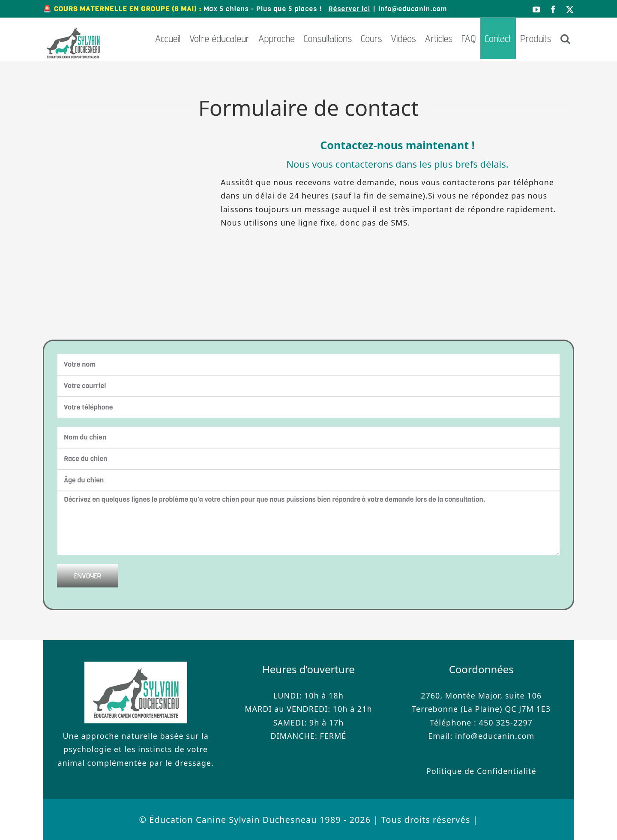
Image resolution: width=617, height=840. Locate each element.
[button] (565, 39)
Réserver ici (349, 9)
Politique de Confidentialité (481, 771)
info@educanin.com (413, 9)
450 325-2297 (506, 723)
